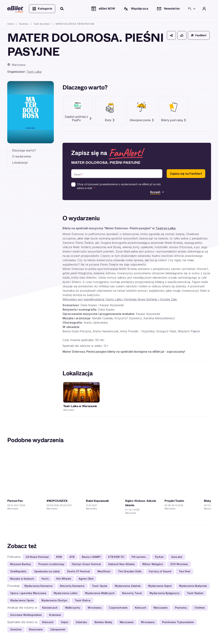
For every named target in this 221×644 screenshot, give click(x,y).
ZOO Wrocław (179, 564)
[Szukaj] (62, 9)
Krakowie (55, 615)
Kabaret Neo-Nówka (122, 564)
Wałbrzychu (73, 608)
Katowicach (50, 608)
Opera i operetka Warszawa (28, 593)
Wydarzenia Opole (22, 600)
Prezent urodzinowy (51, 564)
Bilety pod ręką (174, 120)
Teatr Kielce (83, 600)
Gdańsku (81, 622)
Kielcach (141, 608)
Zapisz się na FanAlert (186, 174)
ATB (72, 557)
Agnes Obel (86, 579)
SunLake (177, 557)
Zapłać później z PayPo (78, 118)
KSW (59, 557)
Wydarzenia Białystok (193, 586)
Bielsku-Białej (103, 622)
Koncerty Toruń (132, 593)
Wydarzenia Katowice (38, 586)
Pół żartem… (139, 557)
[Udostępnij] (171, 35)
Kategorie (42, 9)
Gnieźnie (16, 629)
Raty (110, 120)
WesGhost (104, 571)
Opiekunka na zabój (47, 571)
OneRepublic (18, 571)
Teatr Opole (100, 586)
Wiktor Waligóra (153, 564)
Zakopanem (58, 629)
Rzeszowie (36, 629)
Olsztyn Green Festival (86, 564)
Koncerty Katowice (72, 586)
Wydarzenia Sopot (160, 586)
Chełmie (200, 608)
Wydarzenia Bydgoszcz (164, 593)
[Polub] (182, 35)
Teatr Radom (195, 593)
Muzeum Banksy (21, 564)
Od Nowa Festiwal (37, 557)
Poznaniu (181, 608)
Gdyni (65, 622)
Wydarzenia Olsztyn (54, 600)
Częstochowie (118, 608)
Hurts (45, 579)
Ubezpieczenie (142, 120)
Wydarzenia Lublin (66, 593)
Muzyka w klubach (22, 579)
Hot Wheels (64, 579)
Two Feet (184, 571)
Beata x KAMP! (91, 557)
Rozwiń (157, 192)
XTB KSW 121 (116, 557)
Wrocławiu (95, 608)
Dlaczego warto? (24, 150)
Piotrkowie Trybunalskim (178, 622)
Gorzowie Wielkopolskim (26, 615)
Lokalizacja (20, 163)
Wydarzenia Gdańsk (128, 586)
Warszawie (160, 608)
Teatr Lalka (34, 72)
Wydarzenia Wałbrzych (100, 593)
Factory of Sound (160, 571)
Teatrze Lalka (166, 228)
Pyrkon (159, 557)
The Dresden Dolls (130, 571)
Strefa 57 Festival (78, 571)
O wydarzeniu (22, 156)
